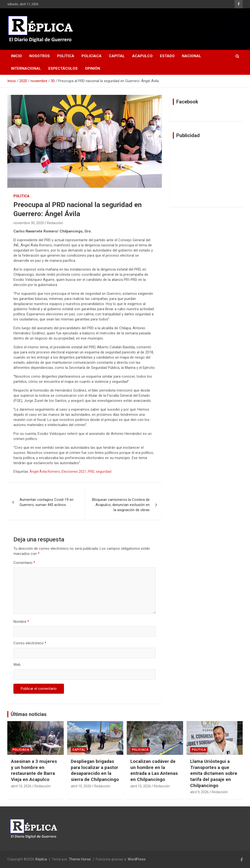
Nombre (21, 622)
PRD (91, 472)
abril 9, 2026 (199, 792)
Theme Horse (80, 859)
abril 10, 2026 (21, 786)
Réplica (41, 859)
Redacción (55, 223)
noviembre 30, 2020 (29, 223)
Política (66, 56)
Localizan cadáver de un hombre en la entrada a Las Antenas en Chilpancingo (154, 770)
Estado (167, 56)
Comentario (24, 563)
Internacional (26, 68)
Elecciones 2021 (74, 472)
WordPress (137, 859)
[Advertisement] (206, 173)
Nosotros (40, 56)
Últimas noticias (29, 714)
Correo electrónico (30, 643)
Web (17, 665)
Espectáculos (63, 68)
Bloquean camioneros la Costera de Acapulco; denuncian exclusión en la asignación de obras (121, 505)
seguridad (104, 472)
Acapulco (142, 56)
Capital (117, 56)
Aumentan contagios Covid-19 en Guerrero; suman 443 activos (47, 502)
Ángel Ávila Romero (45, 472)
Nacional (192, 56)
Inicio (16, 56)
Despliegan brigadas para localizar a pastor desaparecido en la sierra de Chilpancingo (95, 770)
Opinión (93, 68)
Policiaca (92, 56)
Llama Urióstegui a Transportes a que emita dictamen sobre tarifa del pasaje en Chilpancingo (214, 773)
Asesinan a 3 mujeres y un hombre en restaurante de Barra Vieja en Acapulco (34, 770)
